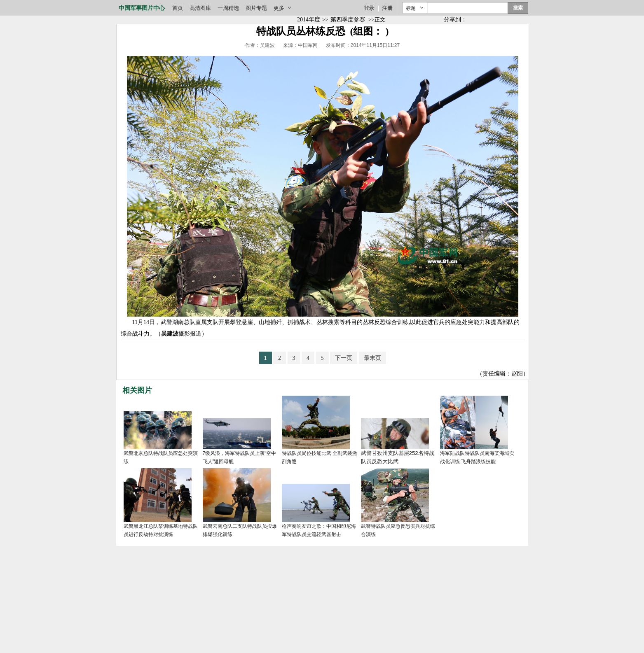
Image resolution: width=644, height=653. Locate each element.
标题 (411, 8)
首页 (178, 8)
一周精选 (228, 8)
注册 (387, 8)
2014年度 (309, 20)
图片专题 (256, 8)
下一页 (344, 358)
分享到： (455, 20)
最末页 (372, 358)
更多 (279, 8)
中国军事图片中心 (142, 8)
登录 (369, 8)
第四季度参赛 (348, 20)
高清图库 (200, 8)
